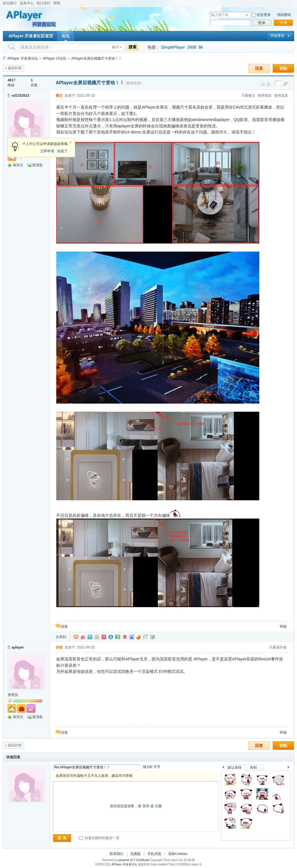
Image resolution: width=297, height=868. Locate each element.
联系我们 (117, 854)
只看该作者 (278, 647)
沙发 (59, 647)
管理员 (13, 695)
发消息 (37, 165)
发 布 (62, 838)
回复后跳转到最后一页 (99, 838)
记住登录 (264, 15)
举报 (283, 627)
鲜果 (139, 637)
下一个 (290, 768)
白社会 (146, 637)
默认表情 (235, 768)
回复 (259, 68)
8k (201, 47)
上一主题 (263, 84)
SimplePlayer (173, 47)
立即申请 (47, 151)
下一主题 (268, 84)
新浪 (83, 637)
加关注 (18, 165)
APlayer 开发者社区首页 (31, 36)
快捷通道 (277, 36)
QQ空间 (97, 637)
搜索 (133, 47)
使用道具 (281, 96)
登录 (262, 23)
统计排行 (44, 3)
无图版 (135, 854)
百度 (132, 637)
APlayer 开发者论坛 (22, 58)
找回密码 (284, 15)
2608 (192, 47)
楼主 (59, 96)
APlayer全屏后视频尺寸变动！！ (97, 58)
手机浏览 (154, 854)
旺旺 (254, 768)
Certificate (143, 860)
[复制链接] (133, 83)
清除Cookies (178, 854)
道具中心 (27, 3)
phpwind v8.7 (127, 860)
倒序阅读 (265, 96)
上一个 (223, 768)
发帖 (283, 68)
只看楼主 (248, 96)
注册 (283, 23)
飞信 (153, 637)
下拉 (247, 15)
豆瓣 (118, 637)
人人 (111, 637)
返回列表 (15, 68)
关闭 (70, 142)
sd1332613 (20, 96)
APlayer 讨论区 (54, 58)
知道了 (62, 151)
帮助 (57, 3)
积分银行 (10, 3)
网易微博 (125, 637)
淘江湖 (76, 637)
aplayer (18, 647)
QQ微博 (90, 637)
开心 (104, 637)
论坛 (66, 36)
